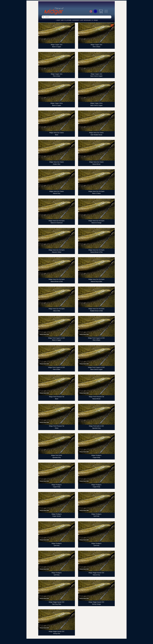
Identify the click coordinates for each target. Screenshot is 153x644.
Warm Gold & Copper (96, 76)
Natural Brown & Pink (96, 252)
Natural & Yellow (57, 252)
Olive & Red (57, 311)
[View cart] (101, 11)
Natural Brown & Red (57, 281)
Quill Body (96, 516)
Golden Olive (57, 164)
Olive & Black (96, 47)
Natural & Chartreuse (57, 223)
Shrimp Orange (96, 604)
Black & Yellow (96, 193)
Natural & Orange (96, 223)
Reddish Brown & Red (96, 311)
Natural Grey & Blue (96, 281)
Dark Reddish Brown (96, 135)
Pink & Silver (57, 76)
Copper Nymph (57, 516)
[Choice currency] (95, 11)
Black (57, 135)
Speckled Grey (96, 428)
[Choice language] (91, 12)
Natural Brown (96, 164)
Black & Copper (57, 47)
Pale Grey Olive (57, 604)
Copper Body (96, 458)
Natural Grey (57, 193)
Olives (57, 428)
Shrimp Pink (57, 634)
